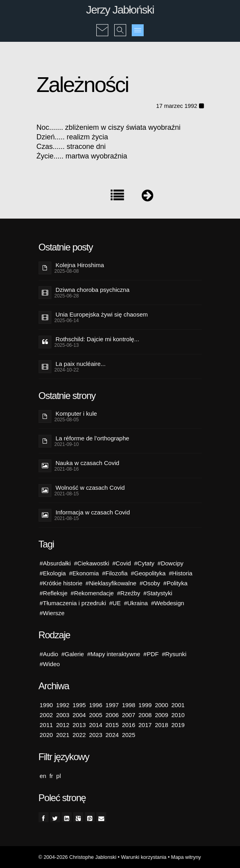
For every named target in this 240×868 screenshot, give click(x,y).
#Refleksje (54, 593)
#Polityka (175, 583)
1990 (46, 705)
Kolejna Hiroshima (80, 265)
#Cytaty (144, 563)
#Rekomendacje (92, 593)
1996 (96, 705)
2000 (161, 705)
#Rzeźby (129, 593)
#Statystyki (158, 593)
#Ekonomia (84, 573)
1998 (128, 705)
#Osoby (150, 583)
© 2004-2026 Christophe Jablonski (78, 857)
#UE (115, 603)
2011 (46, 725)
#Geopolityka (148, 573)
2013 (79, 725)
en (43, 776)
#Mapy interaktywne (114, 654)
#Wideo (50, 664)
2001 (178, 705)
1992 (63, 705)
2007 (128, 715)
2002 (46, 715)
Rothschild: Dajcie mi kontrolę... (98, 339)
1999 (145, 705)
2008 (145, 715)
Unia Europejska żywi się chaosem (102, 314)
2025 (128, 735)
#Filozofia (115, 573)
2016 (128, 725)
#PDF (151, 654)
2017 (145, 725)
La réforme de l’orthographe (93, 438)
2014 (96, 725)
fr (51, 776)
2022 (79, 735)
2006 (112, 715)
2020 (46, 735)
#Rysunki (174, 654)
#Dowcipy (171, 563)
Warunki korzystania (144, 857)
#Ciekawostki (92, 563)
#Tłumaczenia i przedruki (73, 603)
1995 (79, 705)
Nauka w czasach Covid (88, 463)
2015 (112, 725)
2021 (63, 735)
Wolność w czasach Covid (90, 488)
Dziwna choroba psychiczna (93, 290)
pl (59, 776)
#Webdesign (167, 603)
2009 (161, 715)
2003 (63, 715)
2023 (96, 735)
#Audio (49, 654)
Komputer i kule (76, 413)
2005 (96, 715)
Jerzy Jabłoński (120, 10)
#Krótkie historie (61, 583)
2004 (79, 715)
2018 (161, 725)
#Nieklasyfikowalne (111, 583)
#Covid (122, 563)
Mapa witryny (186, 857)
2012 (63, 725)
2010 (178, 715)
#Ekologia (53, 573)
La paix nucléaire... (81, 364)
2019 (178, 725)
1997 (112, 705)
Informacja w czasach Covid (93, 512)
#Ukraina (136, 603)
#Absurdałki (55, 563)
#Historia (180, 573)
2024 (112, 735)
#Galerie (73, 654)
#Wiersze (52, 613)
